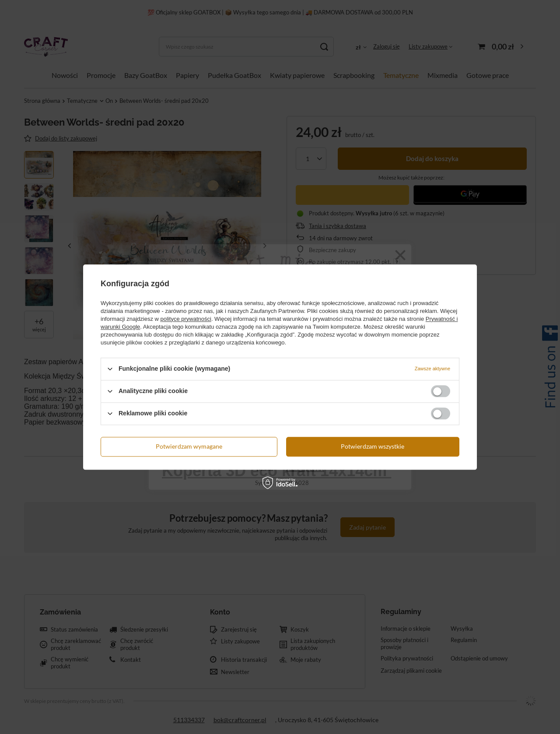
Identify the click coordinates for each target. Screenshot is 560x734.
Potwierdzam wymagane (189, 446)
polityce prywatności (186, 319)
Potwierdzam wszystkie (373, 446)
